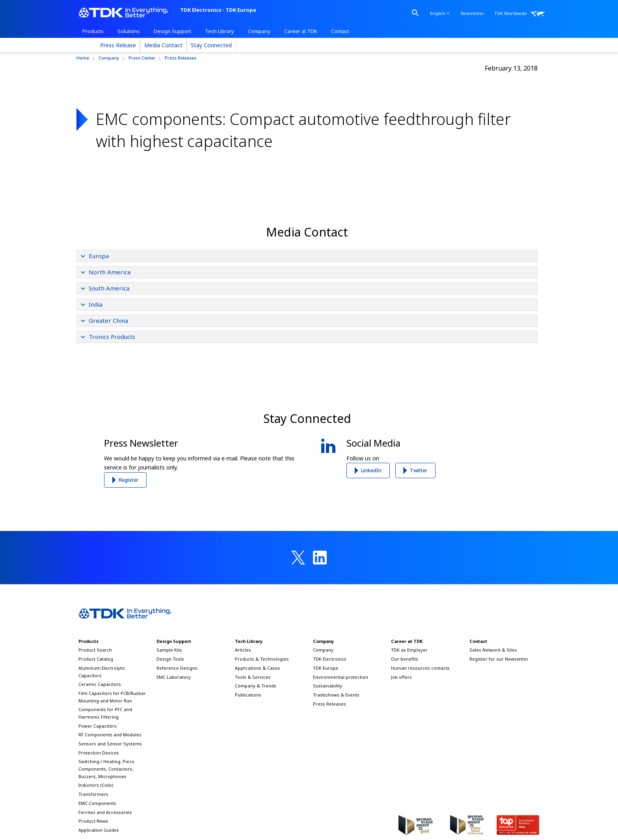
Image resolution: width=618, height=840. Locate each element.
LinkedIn (371, 470)
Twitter (419, 470)
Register (128, 480)
